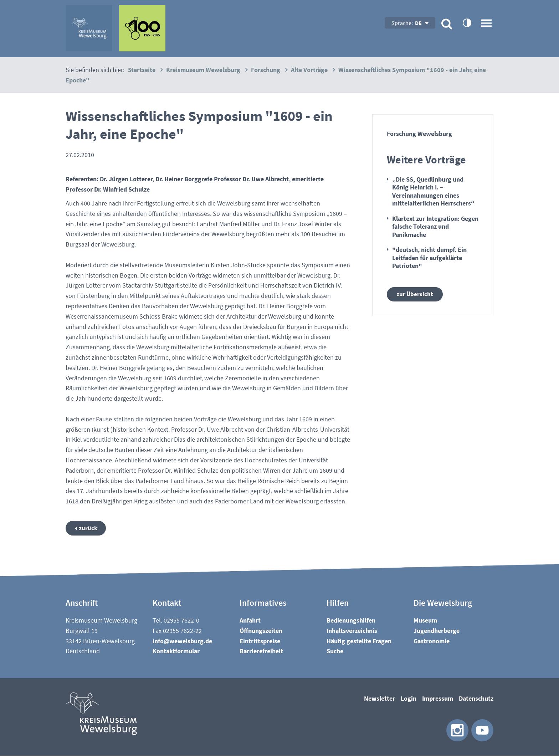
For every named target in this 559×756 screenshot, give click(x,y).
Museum (425, 621)
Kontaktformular (176, 652)
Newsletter (379, 699)
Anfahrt (250, 621)
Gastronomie (432, 641)
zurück (89, 528)
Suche (335, 652)
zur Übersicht (415, 295)
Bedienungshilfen (351, 621)
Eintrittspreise (260, 641)
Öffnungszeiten (261, 631)
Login (409, 699)
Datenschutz (476, 699)
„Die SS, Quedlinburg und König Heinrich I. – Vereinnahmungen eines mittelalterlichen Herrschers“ (433, 191)
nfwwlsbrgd (182, 641)
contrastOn (467, 22)
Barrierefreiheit (261, 652)
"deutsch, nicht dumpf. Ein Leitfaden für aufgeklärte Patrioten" (429, 258)
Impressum (438, 699)
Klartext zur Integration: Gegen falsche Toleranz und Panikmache (435, 227)
